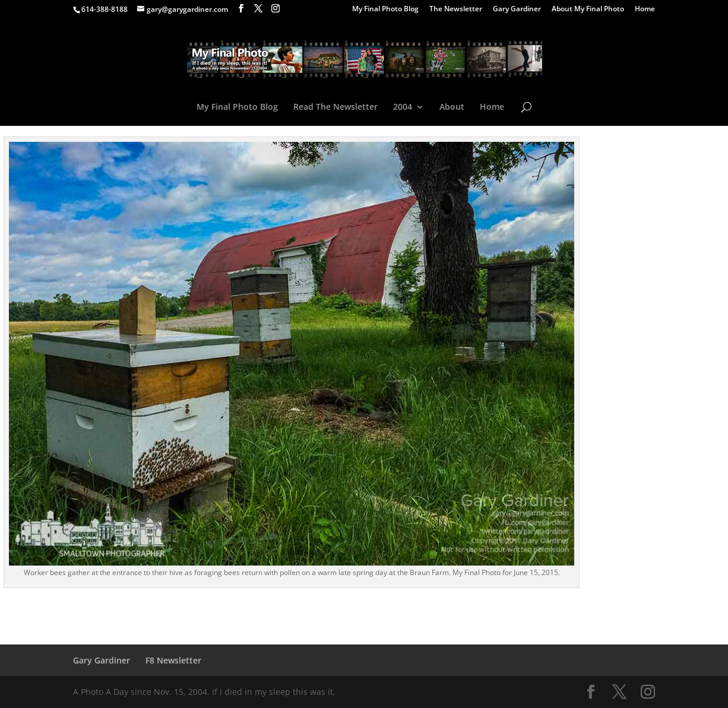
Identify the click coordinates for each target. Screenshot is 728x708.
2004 (403, 107)
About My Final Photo (588, 9)
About (452, 107)
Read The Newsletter (335, 107)
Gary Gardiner (517, 9)
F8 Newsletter (173, 660)
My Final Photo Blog (385, 9)
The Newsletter (456, 9)
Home (645, 9)
